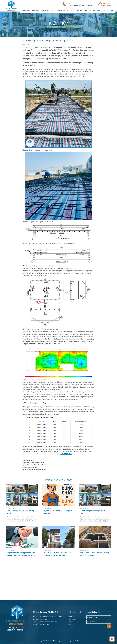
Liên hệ (71, 627)
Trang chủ (26, 11)
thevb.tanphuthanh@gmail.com (45, 622)
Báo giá (105, 11)
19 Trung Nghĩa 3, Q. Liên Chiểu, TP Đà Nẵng (79, 4)
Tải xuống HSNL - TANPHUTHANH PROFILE (15, 629)
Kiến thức (97, 11)
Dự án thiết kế (76, 11)
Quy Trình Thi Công (62, 11)
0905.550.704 (107, 4)
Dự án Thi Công (47, 11)
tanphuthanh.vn (41, 624)
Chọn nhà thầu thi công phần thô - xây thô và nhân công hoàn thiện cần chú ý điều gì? (21, 555)
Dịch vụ (87, 11)
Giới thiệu (36, 11)
